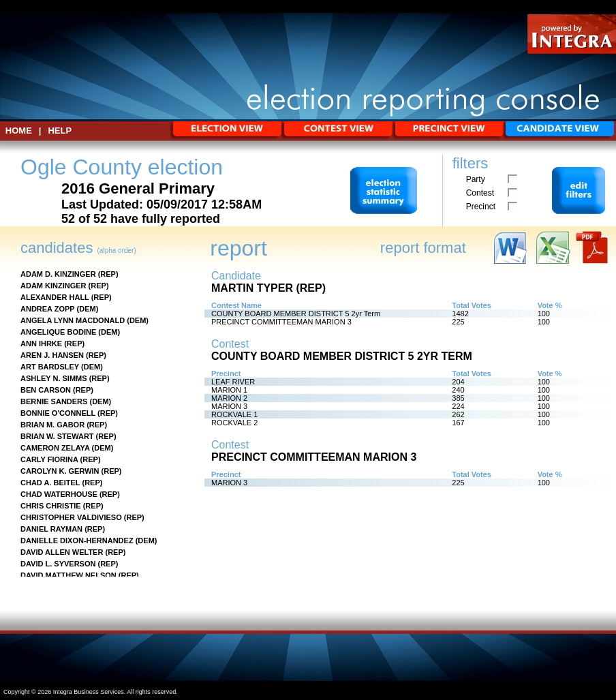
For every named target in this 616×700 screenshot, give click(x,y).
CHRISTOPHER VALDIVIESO (71, 517)
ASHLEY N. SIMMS (54, 378)
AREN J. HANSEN (52, 355)
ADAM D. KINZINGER (58, 274)
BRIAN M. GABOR (52, 425)
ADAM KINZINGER (53, 286)
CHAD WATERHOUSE (59, 494)
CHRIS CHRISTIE (51, 506)
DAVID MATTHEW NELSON (68, 575)
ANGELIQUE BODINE (58, 332)
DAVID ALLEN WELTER (62, 552)
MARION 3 (229, 406)
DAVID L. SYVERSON (58, 564)
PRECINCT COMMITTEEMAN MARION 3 (281, 322)
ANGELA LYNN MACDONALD (73, 320)
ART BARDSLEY (50, 367)
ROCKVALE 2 (234, 423)
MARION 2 (229, 398)
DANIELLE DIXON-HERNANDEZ (77, 541)
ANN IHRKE (41, 344)
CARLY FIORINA (49, 459)
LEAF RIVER (233, 382)
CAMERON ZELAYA (55, 448)
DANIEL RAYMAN (51, 529)
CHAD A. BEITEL (50, 483)
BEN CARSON (46, 390)
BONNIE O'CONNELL (58, 413)
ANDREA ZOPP (47, 309)
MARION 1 (229, 390)
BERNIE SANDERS (54, 401)
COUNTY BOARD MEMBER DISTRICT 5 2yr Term (296, 314)
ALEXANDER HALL (55, 297)
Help (60, 131)
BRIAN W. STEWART (57, 436)
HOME (19, 131)
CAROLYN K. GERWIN (60, 471)
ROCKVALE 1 (234, 414)
